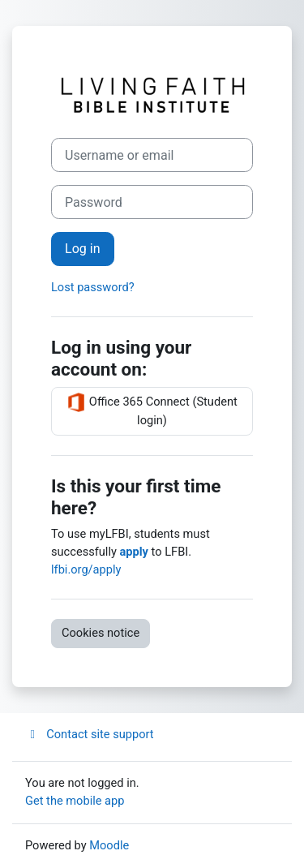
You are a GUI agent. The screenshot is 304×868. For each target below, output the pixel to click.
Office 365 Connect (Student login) (152, 410)
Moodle (109, 845)
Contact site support (90, 734)
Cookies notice (101, 633)
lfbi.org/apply (86, 569)
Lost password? (93, 287)
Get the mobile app (75, 801)
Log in (83, 249)
